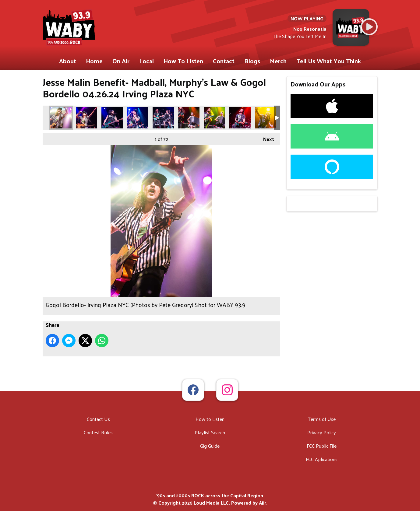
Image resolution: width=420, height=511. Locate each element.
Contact (224, 61)
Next (266, 138)
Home (94, 61)
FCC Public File (322, 446)
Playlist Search (210, 432)
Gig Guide (210, 446)
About (68, 61)
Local (146, 61)
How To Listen (183, 61)
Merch (278, 61)
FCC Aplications (322, 459)
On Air (121, 61)
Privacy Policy (322, 432)
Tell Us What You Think (329, 61)
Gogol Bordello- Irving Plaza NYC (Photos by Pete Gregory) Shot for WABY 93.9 (61, 118)
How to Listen (210, 419)
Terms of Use (322, 419)
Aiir (263, 503)
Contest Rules (98, 432)
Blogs (252, 61)
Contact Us (98, 419)
